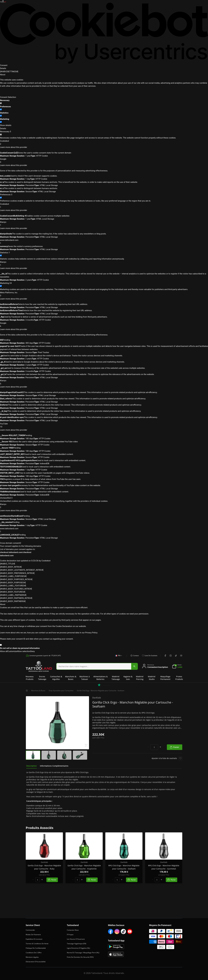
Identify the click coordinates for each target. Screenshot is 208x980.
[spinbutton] (154, 747)
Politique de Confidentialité (36, 948)
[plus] (160, 747)
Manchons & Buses (71, 678)
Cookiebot (46, 561)
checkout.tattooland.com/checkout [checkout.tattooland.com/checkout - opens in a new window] (16, 552)
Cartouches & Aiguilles (56, 678)
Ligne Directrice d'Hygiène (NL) (78, 948)
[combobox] (97, 666)
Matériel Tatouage (116, 678)
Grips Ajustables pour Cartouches (61, 691)
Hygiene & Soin (128, 678)
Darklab (97, 698)
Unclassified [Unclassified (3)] (6, 498)
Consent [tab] (4, 65)
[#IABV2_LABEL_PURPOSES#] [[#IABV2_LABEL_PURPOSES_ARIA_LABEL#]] (13, 576)
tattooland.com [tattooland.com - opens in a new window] (7, 556)
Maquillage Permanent (165, 678)
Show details (6, 125)
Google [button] (104, 161)
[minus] (148, 747)
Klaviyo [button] (104, 224)
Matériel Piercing (140, 678)
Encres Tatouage (42, 678)
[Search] (94, 666)
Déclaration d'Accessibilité (36, 962)
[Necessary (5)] (6, 132)
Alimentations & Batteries (100, 678)
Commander (30, 930)
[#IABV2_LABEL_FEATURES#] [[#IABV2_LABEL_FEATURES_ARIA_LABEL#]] (13, 586)
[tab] (32, 766)
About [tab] (3, 75)
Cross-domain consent (11, 543)
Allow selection (24, 651)
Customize (12, 651)
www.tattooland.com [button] (104, 242)
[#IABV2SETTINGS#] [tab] (9, 72)
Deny (32, 651)
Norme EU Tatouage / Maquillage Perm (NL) (83, 953)
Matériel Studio (152, 678)
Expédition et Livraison (34, 939)
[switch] (1, 109)
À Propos (70, 935)
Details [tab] (3, 68)
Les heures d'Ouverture (76, 939)
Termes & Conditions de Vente (37, 944)
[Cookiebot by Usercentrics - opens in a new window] (104, 33)
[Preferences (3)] (6, 195)
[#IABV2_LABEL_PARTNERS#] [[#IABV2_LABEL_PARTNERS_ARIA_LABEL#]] (13, 595)
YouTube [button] (104, 425)
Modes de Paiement (33, 935)
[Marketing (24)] (6, 283)
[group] (33, 755)
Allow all (4, 651)
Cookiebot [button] (104, 143)
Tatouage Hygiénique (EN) (77, 944)
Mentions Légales (32, 957)
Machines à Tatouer (85, 678)
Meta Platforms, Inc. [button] (104, 294)
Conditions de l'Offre (34, 953)
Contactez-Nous (73, 930)
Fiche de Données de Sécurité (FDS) (80, 957)
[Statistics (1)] (5, 253)
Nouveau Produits (30, 678)
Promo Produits (179, 678)
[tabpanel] (104, 794)
